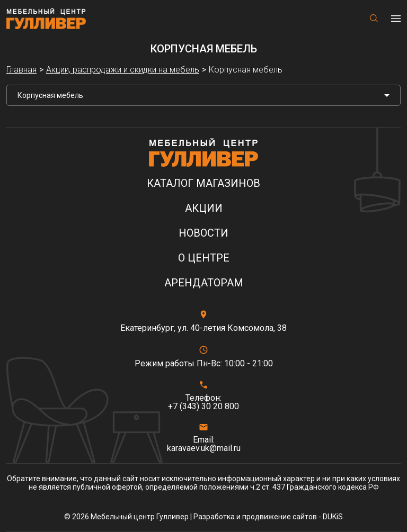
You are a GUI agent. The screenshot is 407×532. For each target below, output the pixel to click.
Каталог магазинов (203, 183)
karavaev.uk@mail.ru (204, 448)
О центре (204, 258)
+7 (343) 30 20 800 (203, 407)
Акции (204, 208)
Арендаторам (204, 283)
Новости (203, 233)
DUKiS (333, 517)
